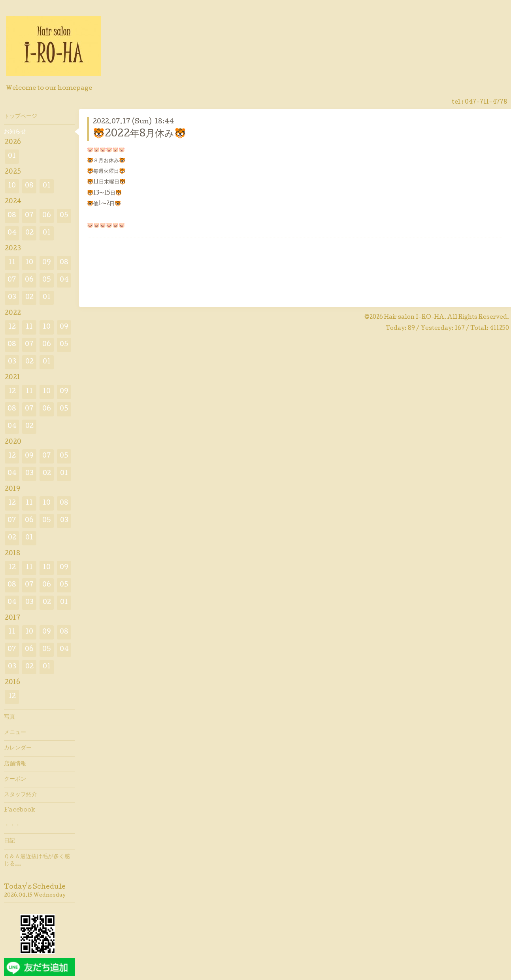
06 (47, 216)
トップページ (21, 117)
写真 (9, 717)
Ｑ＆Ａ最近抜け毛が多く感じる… (37, 861)
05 (64, 216)
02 (29, 233)
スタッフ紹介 (21, 795)
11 (12, 263)
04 (12, 233)
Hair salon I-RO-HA (414, 318)
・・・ (12, 826)
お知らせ (15, 132)
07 (29, 216)
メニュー (15, 733)
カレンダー (18, 748)
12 (12, 327)
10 (12, 186)
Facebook (20, 810)
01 (12, 156)
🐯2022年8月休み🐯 (140, 134)
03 (12, 298)
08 (29, 186)
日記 (9, 841)
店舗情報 (15, 764)
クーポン (15, 779)
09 (47, 263)
